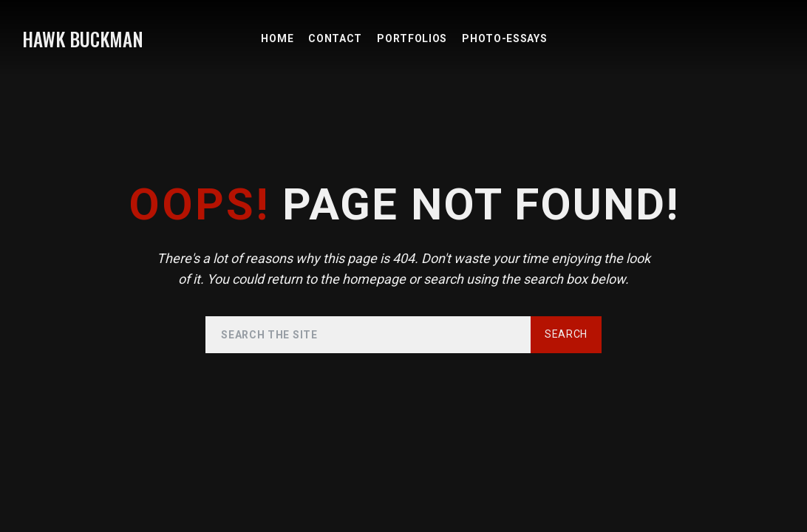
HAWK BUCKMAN (83, 39)
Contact (335, 38)
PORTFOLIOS (412, 38)
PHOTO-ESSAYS (504, 38)
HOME (277, 38)
